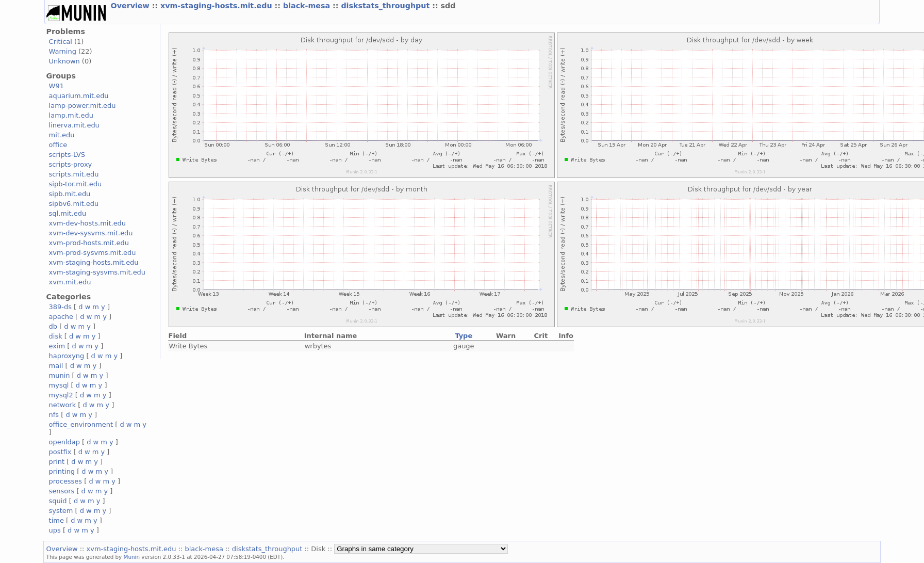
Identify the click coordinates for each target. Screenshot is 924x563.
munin (60, 375)
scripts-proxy (71, 164)
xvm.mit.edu (70, 282)
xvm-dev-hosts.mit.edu (87, 223)
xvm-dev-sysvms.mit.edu (91, 233)
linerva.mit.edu (74, 125)
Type (464, 336)
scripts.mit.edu (74, 174)
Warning (63, 51)
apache (61, 317)
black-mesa (308, 6)
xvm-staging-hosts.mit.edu (218, 6)
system (61, 511)
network (63, 405)
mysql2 (61, 395)
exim (57, 346)
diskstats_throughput (386, 6)
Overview (131, 6)
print (57, 462)
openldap (64, 442)
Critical (61, 42)
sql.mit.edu (68, 213)
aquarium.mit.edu (79, 96)
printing (62, 471)
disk (56, 336)
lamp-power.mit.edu (82, 106)
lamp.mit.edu (71, 115)
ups (55, 530)
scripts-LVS (67, 155)
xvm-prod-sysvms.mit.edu (93, 253)
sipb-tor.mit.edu (76, 184)
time (56, 520)
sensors (62, 491)
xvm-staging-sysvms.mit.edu (97, 272)
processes (66, 481)
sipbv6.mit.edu (74, 204)
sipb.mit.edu (70, 194)
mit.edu (62, 135)
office (58, 145)
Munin (132, 557)
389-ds (60, 307)
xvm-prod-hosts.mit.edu (89, 243)
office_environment (81, 424)
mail (56, 366)
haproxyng (67, 356)
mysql (59, 385)
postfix (60, 452)
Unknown (64, 61)
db (53, 326)
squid (58, 501)
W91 (56, 86)
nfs (54, 415)
